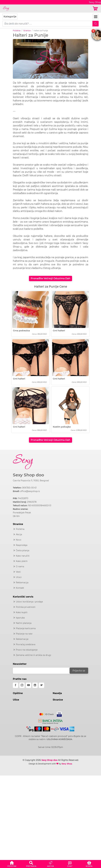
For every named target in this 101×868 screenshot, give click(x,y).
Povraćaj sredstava (26, 644)
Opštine (18, 693)
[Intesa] (51, 721)
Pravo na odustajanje (27, 650)
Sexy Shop (67, 764)
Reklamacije (22, 639)
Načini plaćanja (24, 623)
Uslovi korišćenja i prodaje (29, 602)
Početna (17, 31)
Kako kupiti (22, 612)
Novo (19, 540)
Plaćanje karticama (26, 628)
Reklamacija (22, 583)
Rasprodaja (22, 545)
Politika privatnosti (26, 607)
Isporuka (20, 618)
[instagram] (22, 685)
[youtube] (28, 685)
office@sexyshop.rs (30, 491)
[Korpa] (96, 9)
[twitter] (41, 685)
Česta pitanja (23, 550)
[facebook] (16, 685)
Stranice (27, 31)
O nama (20, 566)
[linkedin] (35, 685)
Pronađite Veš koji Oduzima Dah (50, 278)
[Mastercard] (47, 714)
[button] (12, 864)
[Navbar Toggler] (96, 17)
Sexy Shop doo (28, 475)
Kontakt (20, 588)
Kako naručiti (23, 556)
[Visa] (58, 714)
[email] (43, 671)
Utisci (19, 577)
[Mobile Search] (96, 24)
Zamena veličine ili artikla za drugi (33, 655)
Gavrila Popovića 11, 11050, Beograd (31, 481)
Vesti (18, 572)
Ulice (16, 700)
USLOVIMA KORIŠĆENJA (59, 739)
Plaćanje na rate (24, 634)
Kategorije (10, 17)
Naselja (57, 693)
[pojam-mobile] (47, 24)
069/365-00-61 (29, 488)
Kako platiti (22, 561)
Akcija (19, 534)
